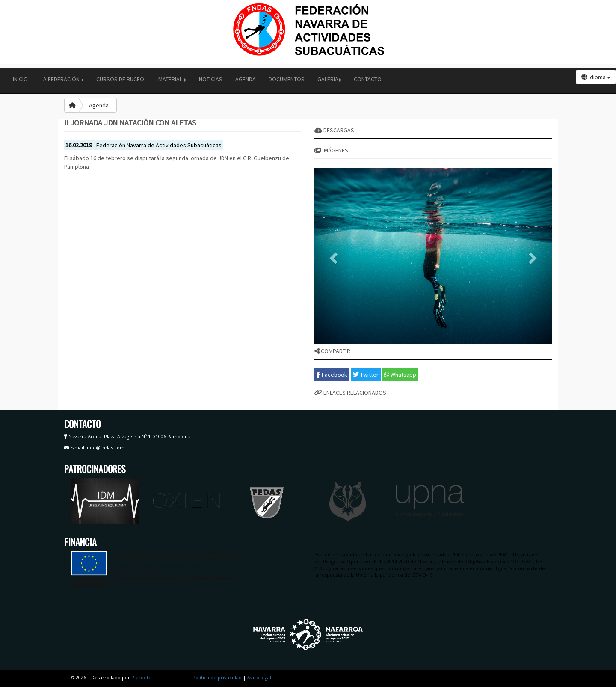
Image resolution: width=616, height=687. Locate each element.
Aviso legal (259, 677)
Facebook (332, 375)
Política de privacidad (217, 677)
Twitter (366, 375)
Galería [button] (329, 79)
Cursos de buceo (121, 79)
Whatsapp (400, 375)
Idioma (596, 77)
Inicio (20, 79)
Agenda (246, 79)
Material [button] (172, 79)
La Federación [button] (62, 79)
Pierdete (141, 677)
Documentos (287, 79)
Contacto (368, 79)
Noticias (211, 79)
